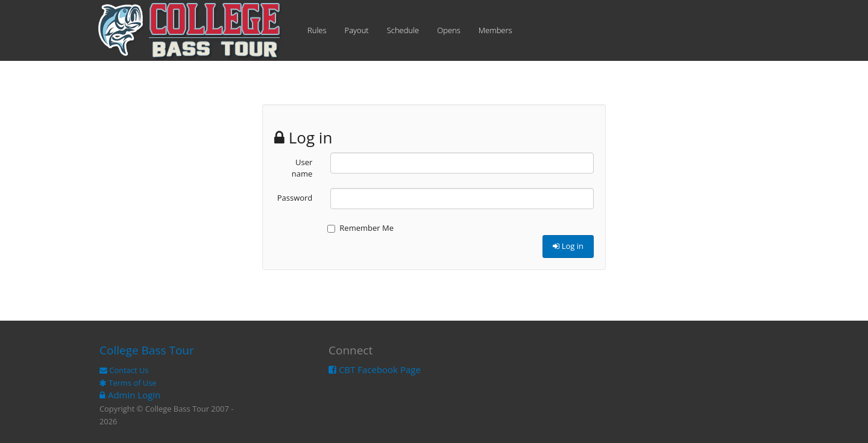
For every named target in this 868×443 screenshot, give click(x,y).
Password (295, 198)
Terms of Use (128, 383)
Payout (357, 30)
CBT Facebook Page (375, 369)
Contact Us (124, 370)
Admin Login (130, 395)
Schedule (403, 30)
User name (302, 168)
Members (495, 30)
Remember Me (360, 228)
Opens (449, 30)
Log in (568, 246)
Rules (317, 30)
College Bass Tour (147, 350)
